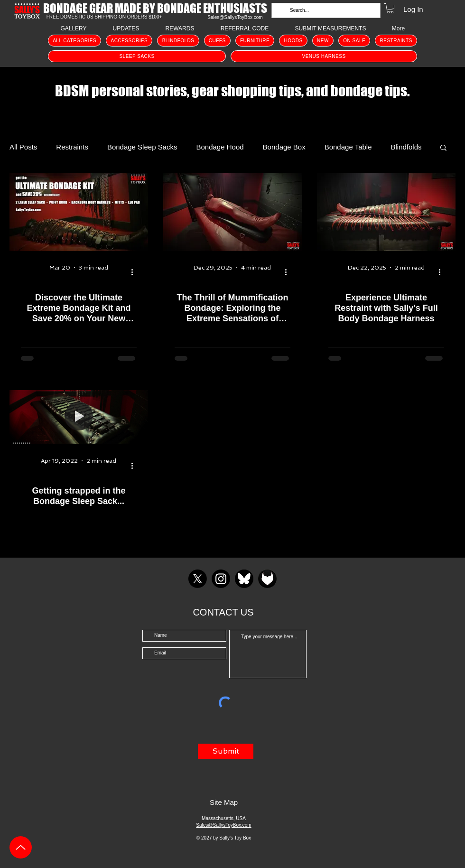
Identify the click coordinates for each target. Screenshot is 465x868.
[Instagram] (221, 579)
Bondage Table (348, 147)
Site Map (224, 802)
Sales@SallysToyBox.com (235, 17)
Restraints (72, 147)
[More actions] (135, 272)
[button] (390, 8)
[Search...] (325, 10)
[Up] (21, 847)
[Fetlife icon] (267, 579)
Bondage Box (284, 147)
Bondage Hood (220, 147)
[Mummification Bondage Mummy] (232, 212)
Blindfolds (406, 147)
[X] (198, 579)
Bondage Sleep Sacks (142, 147)
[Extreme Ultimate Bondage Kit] (79, 212)
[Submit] (226, 751)
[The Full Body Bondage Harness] (386, 212)
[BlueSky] (244, 579)
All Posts (23, 147)
